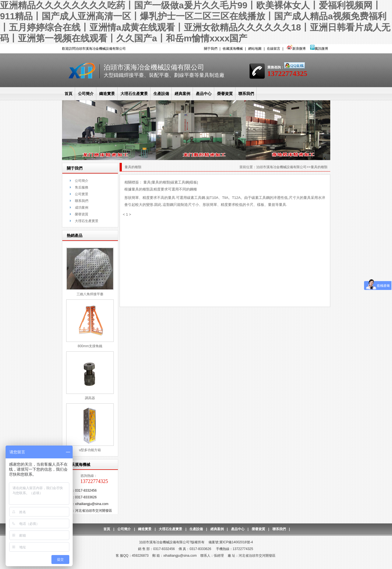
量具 (147, 182)
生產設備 (161, 94)
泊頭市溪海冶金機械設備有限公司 (281, 167)
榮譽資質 (225, 94)
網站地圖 (255, 49)
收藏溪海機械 (233, 49)
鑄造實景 (107, 94)
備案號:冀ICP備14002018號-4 (231, 542)
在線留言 (274, 49)
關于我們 (211, 49)
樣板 (193, 182)
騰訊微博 (319, 49)
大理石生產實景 (134, 94)
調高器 (90, 398)
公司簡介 (86, 94)
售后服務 (82, 187)
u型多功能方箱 (90, 450)
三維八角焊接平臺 (90, 294)
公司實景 (82, 194)
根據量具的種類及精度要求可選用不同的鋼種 (161, 189)
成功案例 (82, 208)
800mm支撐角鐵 (90, 346)
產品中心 (204, 94)
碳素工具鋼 (180, 182)
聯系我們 (246, 94)
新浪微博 (295, 49)
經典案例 (182, 94)
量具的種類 (161, 182)
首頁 (68, 94)
